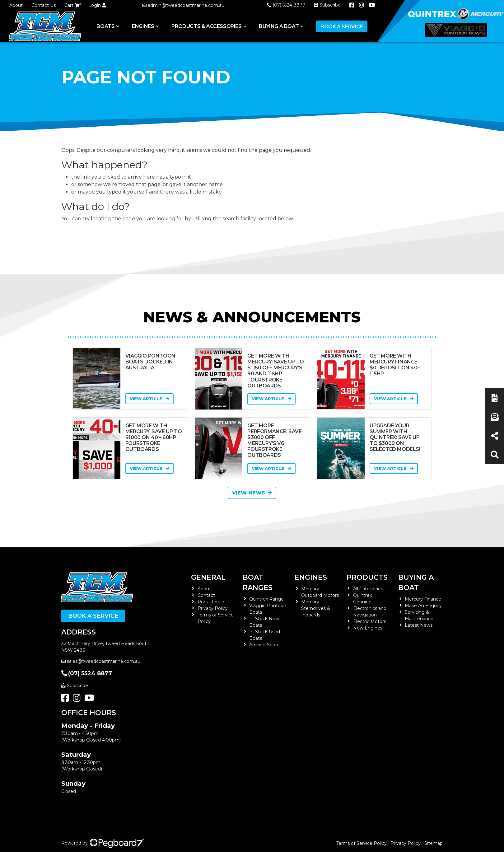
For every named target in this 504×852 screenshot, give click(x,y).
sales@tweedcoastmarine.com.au (101, 661)
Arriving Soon (264, 645)
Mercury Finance (423, 599)
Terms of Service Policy (362, 843)
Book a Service (342, 27)
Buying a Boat (279, 26)
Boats (105, 26)
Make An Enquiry (423, 606)
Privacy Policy (213, 608)
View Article (149, 399)
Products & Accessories (206, 26)
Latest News (419, 625)
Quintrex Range (266, 599)
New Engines (368, 628)
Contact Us (44, 5)
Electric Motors (370, 621)
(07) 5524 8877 (286, 5)
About (16, 5)
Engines (143, 26)
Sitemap (434, 843)
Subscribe (75, 686)
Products (367, 577)
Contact (206, 595)
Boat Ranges (258, 583)
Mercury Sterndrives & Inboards (316, 608)
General (208, 577)
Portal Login (211, 602)
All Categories (368, 589)
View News (252, 493)
